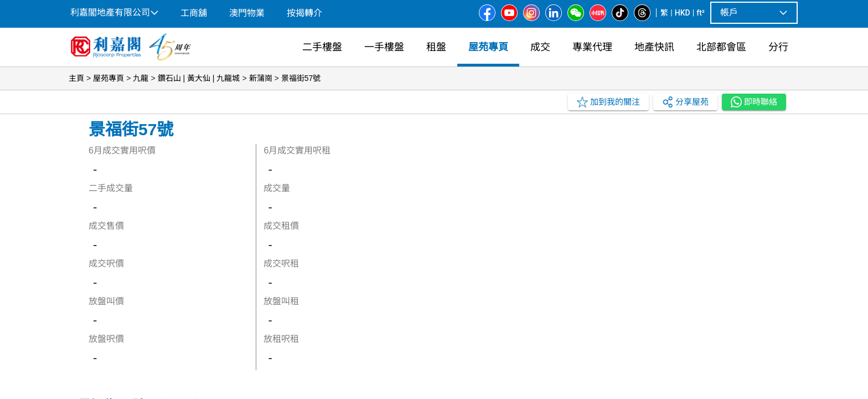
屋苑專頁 (108, 78)
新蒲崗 (261, 78)
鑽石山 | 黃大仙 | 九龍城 (199, 78)
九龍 (141, 78)
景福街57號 (301, 78)
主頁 (76, 78)
